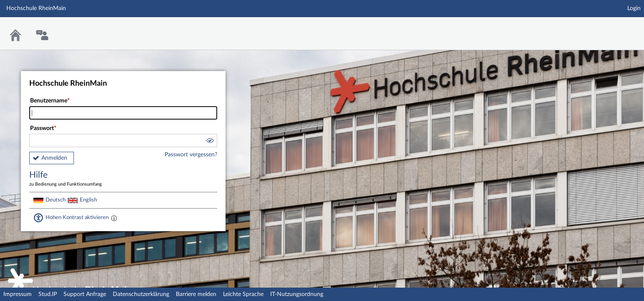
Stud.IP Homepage (612, 28)
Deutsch (56, 200)
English (88, 200)
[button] (210, 142)
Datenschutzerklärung (141, 294)
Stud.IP (48, 294)
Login (634, 8)
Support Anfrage (85, 294)
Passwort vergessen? (191, 155)
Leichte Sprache (243, 294)
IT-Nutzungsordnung (297, 294)
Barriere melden (196, 294)
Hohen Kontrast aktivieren (77, 217)
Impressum (18, 294)
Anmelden (54, 158)
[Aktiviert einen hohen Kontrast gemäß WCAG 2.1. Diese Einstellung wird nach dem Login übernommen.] (114, 218)
